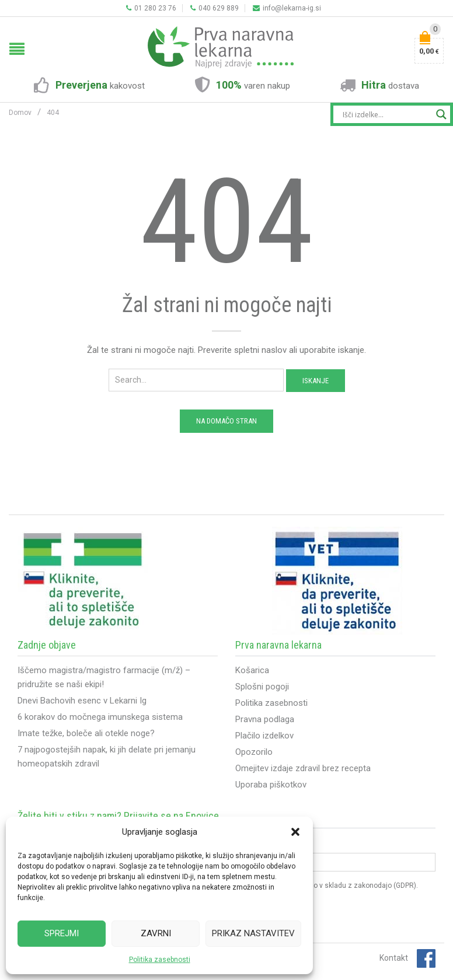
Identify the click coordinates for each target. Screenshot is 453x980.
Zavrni (156, 933)
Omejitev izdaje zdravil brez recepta (303, 768)
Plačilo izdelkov (264, 736)
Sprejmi (62, 933)
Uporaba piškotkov (271, 785)
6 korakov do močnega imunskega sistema (100, 717)
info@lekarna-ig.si (287, 8)
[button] (295, 832)
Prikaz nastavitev (253, 933)
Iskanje (316, 381)
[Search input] (386, 114)
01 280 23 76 (151, 8)
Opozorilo (254, 752)
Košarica (252, 670)
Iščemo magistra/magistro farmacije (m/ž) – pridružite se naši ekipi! (104, 677)
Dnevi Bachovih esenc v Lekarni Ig (82, 701)
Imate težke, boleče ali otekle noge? (86, 733)
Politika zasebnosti (160, 960)
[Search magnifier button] (441, 114)
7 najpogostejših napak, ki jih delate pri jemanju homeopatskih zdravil (107, 757)
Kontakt (394, 958)
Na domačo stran (226, 421)
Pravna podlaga (265, 719)
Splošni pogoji (262, 687)
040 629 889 (215, 8)
